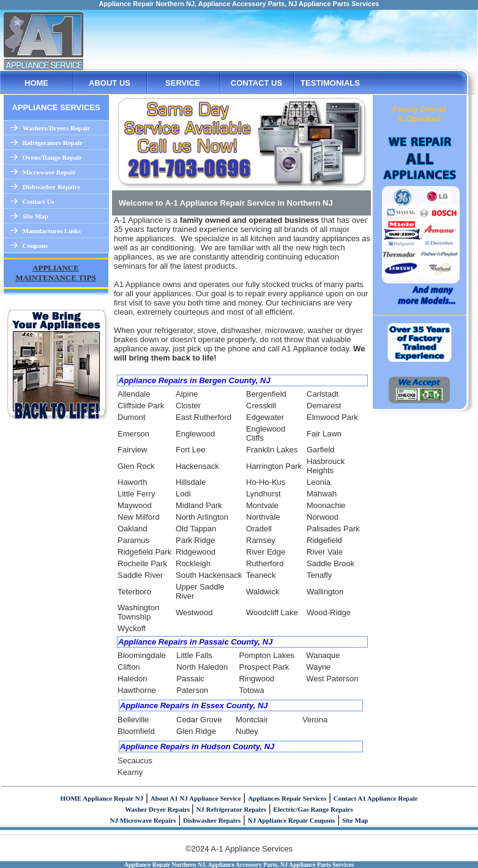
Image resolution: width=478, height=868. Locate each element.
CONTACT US (256, 83)
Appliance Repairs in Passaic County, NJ (195, 642)
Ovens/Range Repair (52, 157)
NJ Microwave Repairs (143, 820)
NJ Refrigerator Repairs (231, 809)
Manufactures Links (52, 231)
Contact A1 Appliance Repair (376, 798)
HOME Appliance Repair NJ (102, 798)
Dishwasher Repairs (51, 187)
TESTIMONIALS (330, 83)
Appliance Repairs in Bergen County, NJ (194, 380)
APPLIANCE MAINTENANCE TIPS (56, 273)
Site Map (35, 216)
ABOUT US (110, 83)
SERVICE (183, 83)
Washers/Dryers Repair (57, 128)
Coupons (35, 245)
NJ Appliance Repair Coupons (292, 820)
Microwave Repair (49, 172)
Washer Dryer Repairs (158, 809)
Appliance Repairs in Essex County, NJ (194, 705)
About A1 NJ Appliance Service (196, 798)
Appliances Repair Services (287, 798)
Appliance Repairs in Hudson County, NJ (197, 746)
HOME (36, 83)
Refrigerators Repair (53, 143)
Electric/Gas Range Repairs (313, 809)
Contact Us (39, 201)
